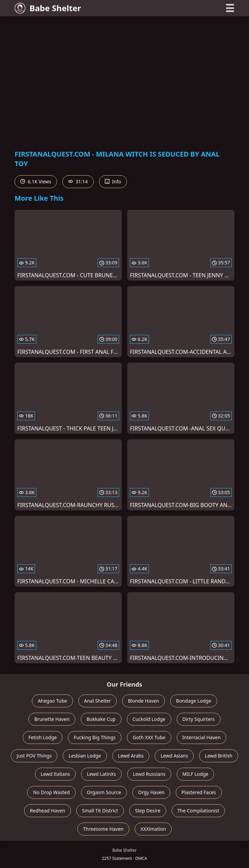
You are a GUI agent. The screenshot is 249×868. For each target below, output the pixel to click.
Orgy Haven (151, 792)
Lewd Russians (149, 774)
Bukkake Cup (101, 719)
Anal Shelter (98, 701)
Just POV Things (34, 756)
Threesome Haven (103, 829)
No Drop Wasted (51, 792)
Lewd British (219, 756)
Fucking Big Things (95, 737)
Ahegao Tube (52, 701)
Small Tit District (100, 811)
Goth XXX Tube (149, 737)
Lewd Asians (174, 756)
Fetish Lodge (43, 737)
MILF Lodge (196, 774)
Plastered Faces (199, 792)
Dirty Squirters (199, 719)
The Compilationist (198, 811)
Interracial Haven (202, 737)
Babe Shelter (48, 8)
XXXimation (153, 829)
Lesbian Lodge (85, 756)
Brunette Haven (52, 719)
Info (113, 181)
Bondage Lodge (194, 701)
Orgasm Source (104, 792)
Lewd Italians (55, 774)
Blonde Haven (143, 701)
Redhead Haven (47, 811)
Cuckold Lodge (149, 719)
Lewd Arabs (131, 756)
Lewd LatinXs (101, 774)
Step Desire (148, 811)
